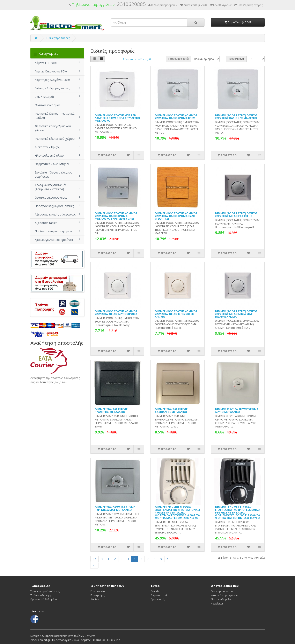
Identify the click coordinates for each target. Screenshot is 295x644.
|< (95, 559)
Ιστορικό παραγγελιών (224, 595)
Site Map (95, 599)
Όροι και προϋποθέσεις (45, 591)
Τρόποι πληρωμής (41, 595)
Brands (155, 591)
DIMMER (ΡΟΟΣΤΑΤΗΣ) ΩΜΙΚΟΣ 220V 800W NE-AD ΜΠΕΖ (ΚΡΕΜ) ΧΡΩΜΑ (176, 314)
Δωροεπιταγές (159, 595)
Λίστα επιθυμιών (221, 599)
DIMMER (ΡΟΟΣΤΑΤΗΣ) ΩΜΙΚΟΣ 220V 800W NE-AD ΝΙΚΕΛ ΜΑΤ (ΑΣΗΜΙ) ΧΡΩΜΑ (236, 314)
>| (94, 565)
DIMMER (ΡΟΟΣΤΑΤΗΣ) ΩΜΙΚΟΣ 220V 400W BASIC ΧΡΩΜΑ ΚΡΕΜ (176, 117)
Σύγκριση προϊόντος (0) (137, 59)
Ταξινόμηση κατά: (178, 59)
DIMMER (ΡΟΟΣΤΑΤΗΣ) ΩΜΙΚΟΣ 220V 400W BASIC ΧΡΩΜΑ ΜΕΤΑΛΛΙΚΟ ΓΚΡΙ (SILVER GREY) (116, 216)
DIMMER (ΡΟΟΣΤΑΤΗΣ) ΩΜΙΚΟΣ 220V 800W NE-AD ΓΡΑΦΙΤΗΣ (236, 215)
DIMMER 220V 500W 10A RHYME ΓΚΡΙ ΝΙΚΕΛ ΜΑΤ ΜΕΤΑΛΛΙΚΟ (115, 508)
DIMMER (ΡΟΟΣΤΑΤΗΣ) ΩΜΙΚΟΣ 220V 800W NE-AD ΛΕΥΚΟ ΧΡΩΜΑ (116, 313)
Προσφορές (158, 599)
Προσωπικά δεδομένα (44, 599)
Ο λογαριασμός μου (223, 591)
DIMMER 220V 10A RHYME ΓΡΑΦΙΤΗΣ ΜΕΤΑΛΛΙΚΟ (111, 411)
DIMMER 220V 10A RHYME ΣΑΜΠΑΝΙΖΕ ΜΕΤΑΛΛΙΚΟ (171, 411)
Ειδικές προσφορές (58, 38)
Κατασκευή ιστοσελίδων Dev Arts (74, 636)
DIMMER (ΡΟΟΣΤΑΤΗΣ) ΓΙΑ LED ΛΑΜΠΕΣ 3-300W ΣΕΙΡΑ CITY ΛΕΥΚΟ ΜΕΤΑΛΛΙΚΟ (117, 118)
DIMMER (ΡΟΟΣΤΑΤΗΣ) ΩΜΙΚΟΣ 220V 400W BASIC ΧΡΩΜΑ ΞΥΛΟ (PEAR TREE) (176, 216)
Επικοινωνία (98, 591)
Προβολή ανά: (236, 59)
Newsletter (217, 604)
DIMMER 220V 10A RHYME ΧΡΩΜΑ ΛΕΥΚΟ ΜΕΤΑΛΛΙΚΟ (237, 411)
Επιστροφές (98, 595)
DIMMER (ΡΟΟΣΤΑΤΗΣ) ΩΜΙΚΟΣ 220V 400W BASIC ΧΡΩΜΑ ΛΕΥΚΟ (236, 117)
